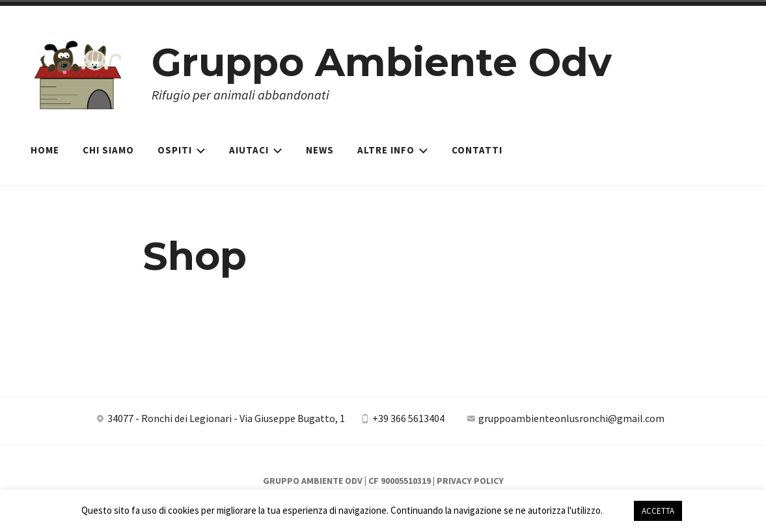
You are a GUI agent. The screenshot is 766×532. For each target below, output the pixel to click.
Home (45, 150)
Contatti (477, 150)
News (320, 150)
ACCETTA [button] (658, 511)
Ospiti (182, 150)
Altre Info (393, 150)
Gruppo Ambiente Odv (382, 62)
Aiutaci (256, 150)
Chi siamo (108, 150)
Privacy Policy (470, 481)
